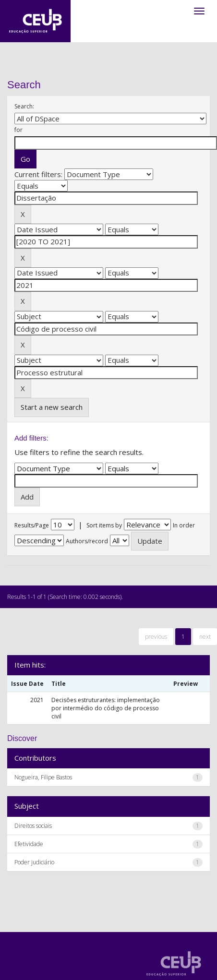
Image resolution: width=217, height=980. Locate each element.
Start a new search (52, 407)
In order (184, 525)
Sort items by (104, 525)
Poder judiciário (34, 862)
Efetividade (29, 844)
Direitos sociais (33, 826)
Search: (24, 106)
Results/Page (32, 525)
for (18, 130)
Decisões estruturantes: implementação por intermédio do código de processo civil (106, 708)
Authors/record (87, 541)
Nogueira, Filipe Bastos (43, 777)
